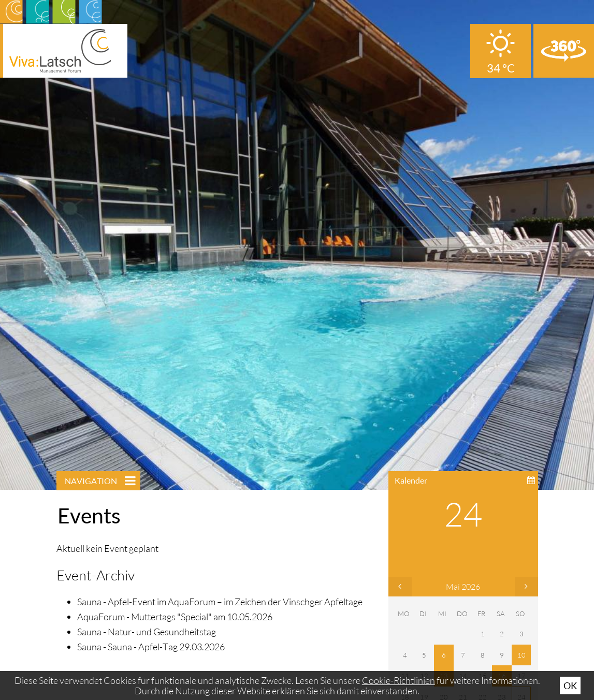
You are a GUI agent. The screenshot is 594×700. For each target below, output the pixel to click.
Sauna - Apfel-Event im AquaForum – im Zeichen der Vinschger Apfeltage (220, 602)
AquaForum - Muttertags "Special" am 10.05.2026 (175, 617)
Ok (570, 686)
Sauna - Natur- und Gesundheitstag (147, 632)
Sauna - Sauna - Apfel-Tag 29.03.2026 (151, 647)
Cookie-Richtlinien (399, 680)
